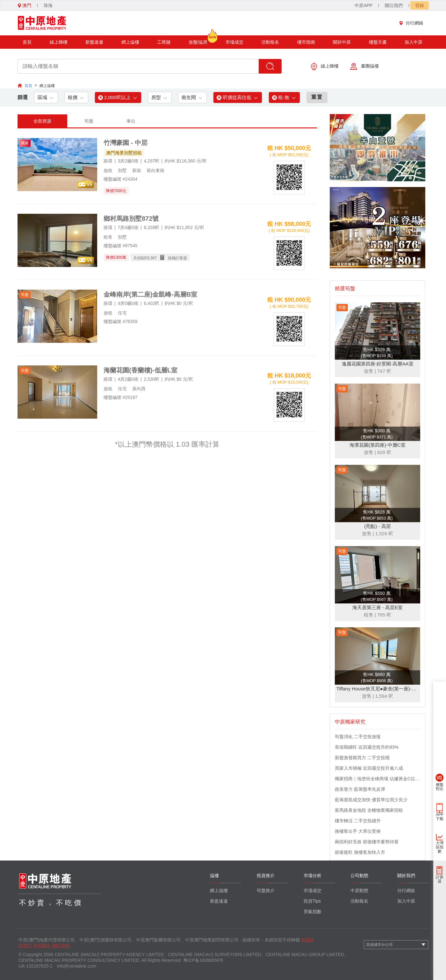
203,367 (150, 258)
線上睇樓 (59, 42)
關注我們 (394, 5)
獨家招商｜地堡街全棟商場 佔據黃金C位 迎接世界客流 (378, 779)
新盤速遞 (94, 42)
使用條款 (42, 946)
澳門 (25, 5)
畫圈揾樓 (364, 66)
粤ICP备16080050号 (204, 960)
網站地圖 (61, 946)
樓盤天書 (378, 42)
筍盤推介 (266, 890)
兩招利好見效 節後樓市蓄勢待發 (367, 842)
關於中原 (342, 42)
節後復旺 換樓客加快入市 (360, 852)
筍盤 (89, 121)
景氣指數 (313, 912)
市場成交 (234, 42)
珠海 (48, 5)
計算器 (440, 879)
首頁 (27, 42)
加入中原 (414, 42)
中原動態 (359, 890)
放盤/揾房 (198, 40)
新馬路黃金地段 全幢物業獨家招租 (369, 810)
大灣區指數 (440, 847)
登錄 (420, 5)
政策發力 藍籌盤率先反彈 (360, 789)
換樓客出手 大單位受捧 (358, 831)
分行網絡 (413, 23)
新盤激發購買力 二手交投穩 (362, 758)
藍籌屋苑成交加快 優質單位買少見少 (371, 800)
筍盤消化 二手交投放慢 (358, 737)
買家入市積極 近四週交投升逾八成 (369, 768)
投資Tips (312, 901)
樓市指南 (306, 42)
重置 (317, 97)
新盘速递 (219, 901)
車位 (131, 121)
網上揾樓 (130, 42)
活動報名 (270, 42)
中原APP (363, 5)
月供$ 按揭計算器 (160, 258)
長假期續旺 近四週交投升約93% (367, 747)
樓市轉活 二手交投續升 (358, 821)
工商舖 (164, 42)
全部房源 (42, 121)
